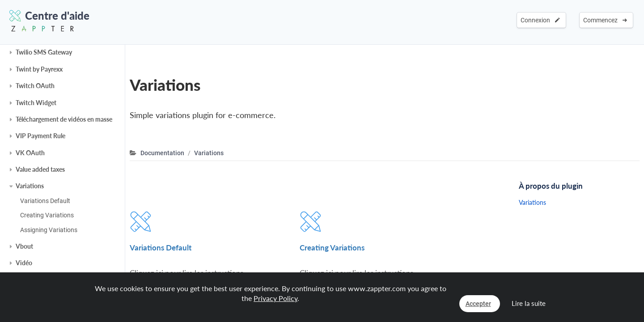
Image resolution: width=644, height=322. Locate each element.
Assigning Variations (49, 230)
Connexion (540, 20)
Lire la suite (529, 303)
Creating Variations (47, 215)
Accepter (478, 304)
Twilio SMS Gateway (44, 52)
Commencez (605, 20)
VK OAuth (30, 153)
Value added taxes (40, 169)
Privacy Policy (275, 298)
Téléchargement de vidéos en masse (64, 119)
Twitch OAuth (35, 86)
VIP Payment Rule (40, 136)
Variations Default (45, 201)
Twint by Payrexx (39, 69)
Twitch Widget (36, 103)
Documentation (162, 153)
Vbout (24, 246)
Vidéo (24, 263)
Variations (30, 186)
